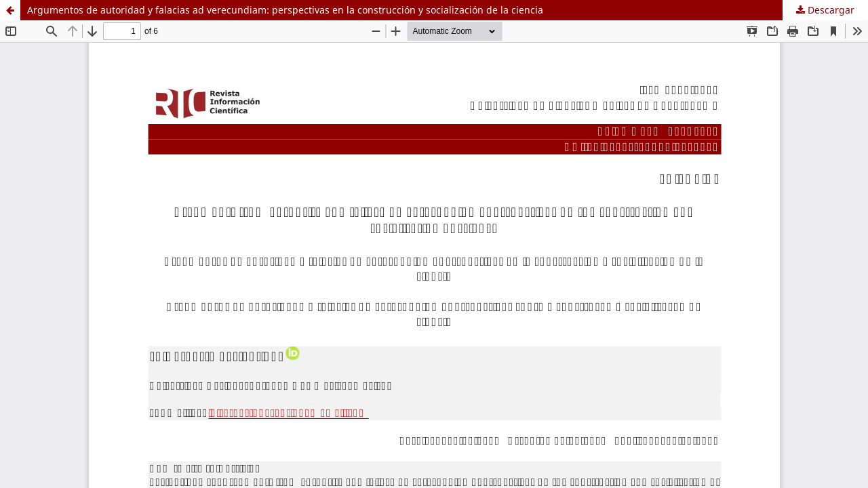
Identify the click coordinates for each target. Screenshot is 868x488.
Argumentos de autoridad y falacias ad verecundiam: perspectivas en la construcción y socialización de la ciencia (285, 10)
